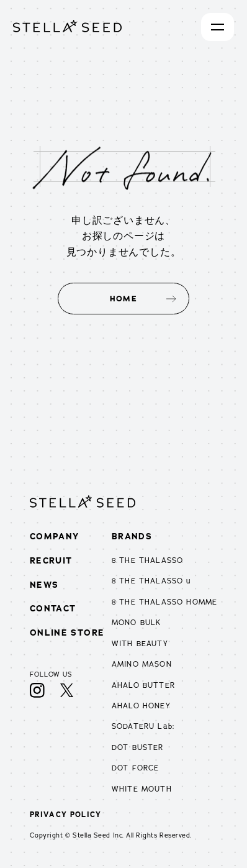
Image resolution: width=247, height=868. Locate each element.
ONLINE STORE (67, 633)
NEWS (44, 585)
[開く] (218, 27)
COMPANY (55, 536)
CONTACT (53, 608)
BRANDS (132, 536)
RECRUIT (51, 560)
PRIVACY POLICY (65, 815)
